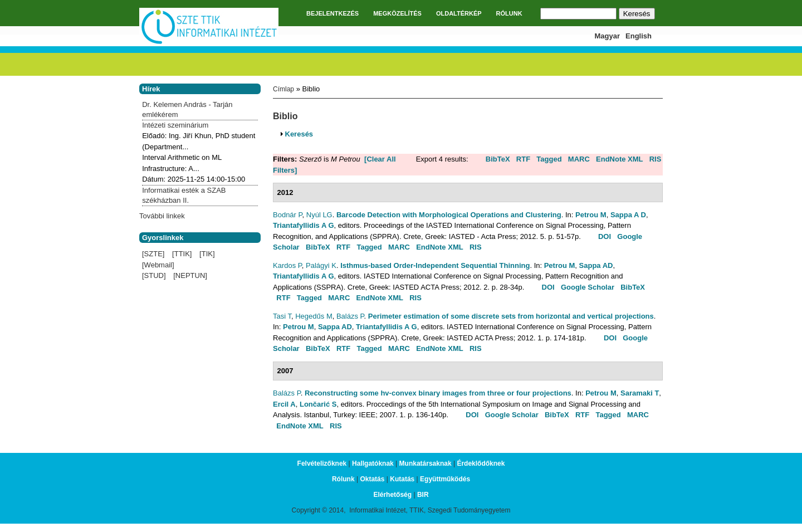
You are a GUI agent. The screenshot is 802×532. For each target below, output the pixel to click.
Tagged (549, 159)
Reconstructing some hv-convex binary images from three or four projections (438, 393)
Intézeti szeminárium (175, 125)
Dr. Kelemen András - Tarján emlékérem (187, 109)
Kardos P (287, 265)
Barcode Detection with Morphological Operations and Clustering (449, 215)
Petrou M (591, 215)
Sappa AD (596, 265)
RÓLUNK (509, 13)
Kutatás (402, 479)
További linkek (162, 216)
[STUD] (154, 275)
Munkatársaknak (426, 463)
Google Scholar (588, 287)
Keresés (299, 134)
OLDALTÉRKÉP (459, 13)
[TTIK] (182, 254)
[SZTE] (153, 254)
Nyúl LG (319, 215)
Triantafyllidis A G (304, 225)
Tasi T (282, 316)
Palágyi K (321, 265)
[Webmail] (158, 265)
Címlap (283, 89)
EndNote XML (620, 159)
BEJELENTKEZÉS (332, 13)
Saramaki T (640, 393)
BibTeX (498, 159)
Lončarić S (318, 404)
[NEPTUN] (190, 275)
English (639, 36)
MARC (579, 159)
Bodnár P (288, 215)
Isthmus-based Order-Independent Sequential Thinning (435, 265)
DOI (605, 236)
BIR (423, 495)
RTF (523, 159)
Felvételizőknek (322, 463)
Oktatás (372, 479)
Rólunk (343, 479)
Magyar (608, 36)
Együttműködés (445, 479)
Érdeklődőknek (481, 463)
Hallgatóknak (373, 463)
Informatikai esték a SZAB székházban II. (184, 195)
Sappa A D (628, 215)
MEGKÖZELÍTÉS (397, 13)
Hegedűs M (314, 316)
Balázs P (350, 316)
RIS (656, 159)
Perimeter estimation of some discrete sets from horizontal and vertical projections (511, 316)
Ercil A (284, 404)
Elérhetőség (392, 495)
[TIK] (207, 254)
